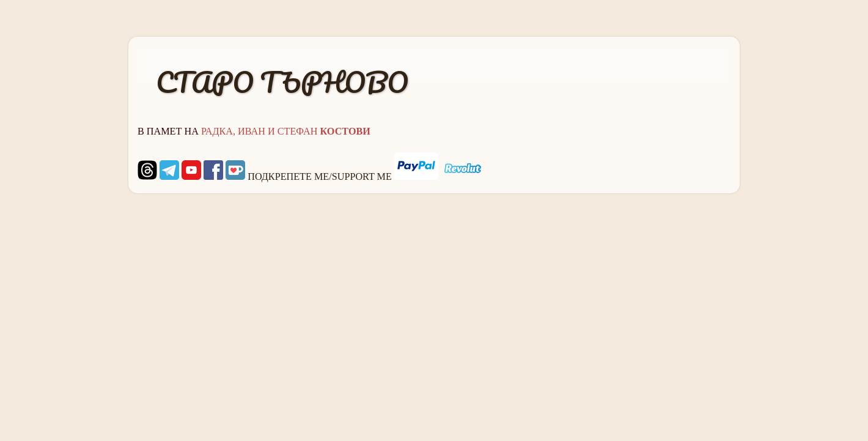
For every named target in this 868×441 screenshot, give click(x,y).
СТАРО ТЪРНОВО (282, 82)
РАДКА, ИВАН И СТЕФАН (286, 132)
